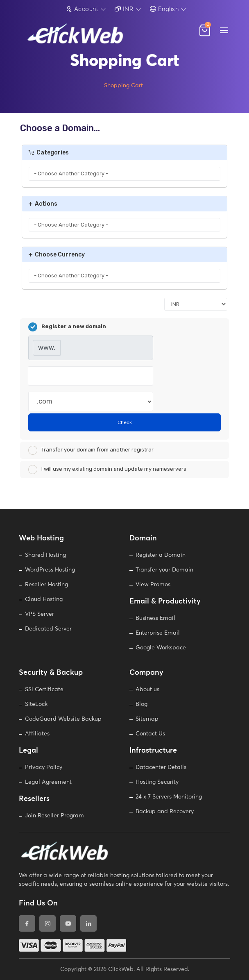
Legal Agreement (48, 782)
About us (147, 690)
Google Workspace (161, 648)
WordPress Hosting (50, 570)
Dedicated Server (48, 629)
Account (82, 9)
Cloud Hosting (44, 599)
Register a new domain (67, 327)
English (164, 9)
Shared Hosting (45, 555)
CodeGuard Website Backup (63, 719)
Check (125, 422)
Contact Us (150, 734)
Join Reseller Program (54, 816)
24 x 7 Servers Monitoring (169, 797)
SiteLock (36, 704)
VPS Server (40, 614)
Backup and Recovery (165, 812)
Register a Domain (161, 555)
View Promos (153, 585)
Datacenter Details (161, 767)
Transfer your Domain (164, 570)
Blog (141, 704)
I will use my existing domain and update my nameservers (107, 470)
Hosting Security (157, 782)
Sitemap (147, 719)
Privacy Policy (44, 767)
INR (124, 9)
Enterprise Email (158, 633)
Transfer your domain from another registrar (91, 450)
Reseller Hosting (46, 585)
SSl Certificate (44, 690)
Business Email (155, 618)
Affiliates (37, 734)
